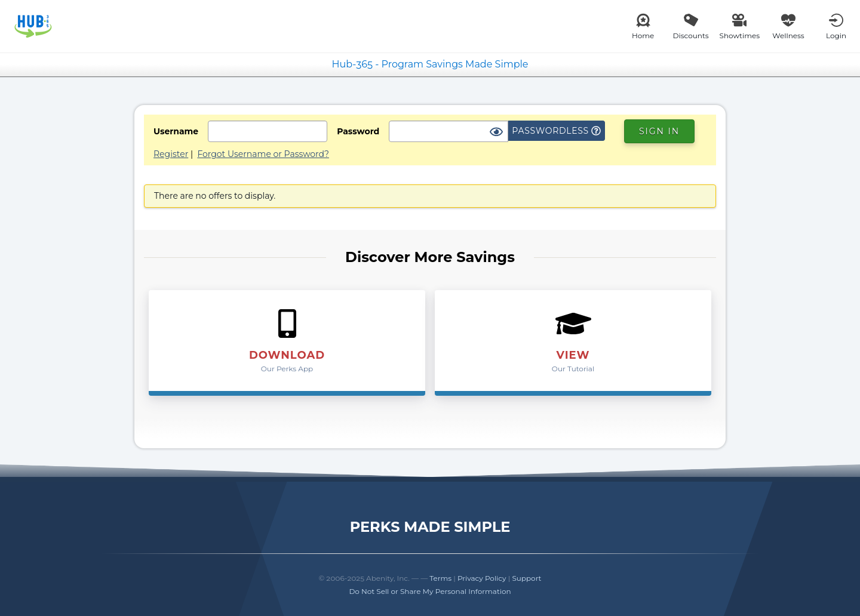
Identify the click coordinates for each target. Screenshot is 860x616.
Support (526, 578)
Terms (440, 578)
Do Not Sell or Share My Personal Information (430, 591)
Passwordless (556, 131)
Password (358, 131)
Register (171, 154)
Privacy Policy (482, 578)
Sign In (659, 131)
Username (176, 131)
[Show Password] (496, 133)
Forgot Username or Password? (263, 154)
